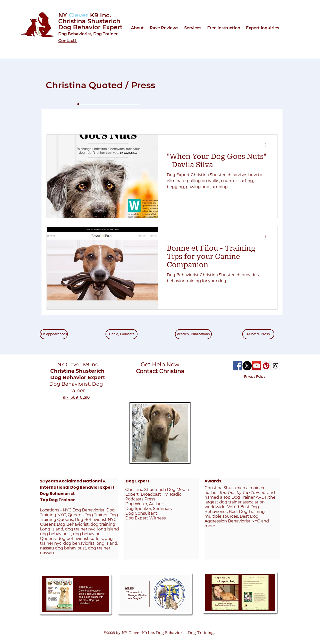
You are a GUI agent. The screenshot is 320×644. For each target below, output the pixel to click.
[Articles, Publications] (193, 334)
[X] (247, 366)
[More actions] (267, 145)
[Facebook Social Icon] (238, 366)
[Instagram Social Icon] (276, 366)
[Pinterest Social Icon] (266, 366)
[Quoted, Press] (258, 334)
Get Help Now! (160, 365)
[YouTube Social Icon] (257, 366)
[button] (138, 28)
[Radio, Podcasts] (121, 334)
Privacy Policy (255, 377)
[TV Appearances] (54, 334)
